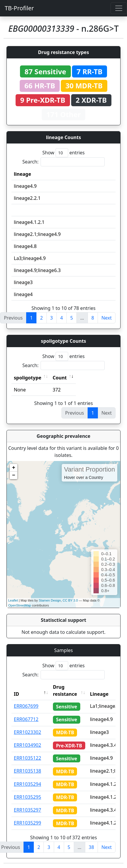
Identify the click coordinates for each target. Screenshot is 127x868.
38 (91, 847)
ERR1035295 (27, 797)
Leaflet (13, 600)
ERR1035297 (27, 810)
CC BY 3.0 (70, 600)
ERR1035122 (27, 758)
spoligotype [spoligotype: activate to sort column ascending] (28, 378)
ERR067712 (26, 719)
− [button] (14, 475)
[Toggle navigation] (119, 8)
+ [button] (14, 468)
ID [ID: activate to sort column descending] (16, 694)
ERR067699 (26, 706)
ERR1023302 (27, 732)
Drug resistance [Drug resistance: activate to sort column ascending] (65, 690)
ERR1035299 (27, 823)
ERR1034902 (27, 745)
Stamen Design (50, 600)
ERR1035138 (27, 771)
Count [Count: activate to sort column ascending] (60, 378)
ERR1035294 (27, 784)
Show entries (63, 153)
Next (107, 318)
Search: (63, 162)
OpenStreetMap (20, 605)
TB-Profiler (19, 8)
